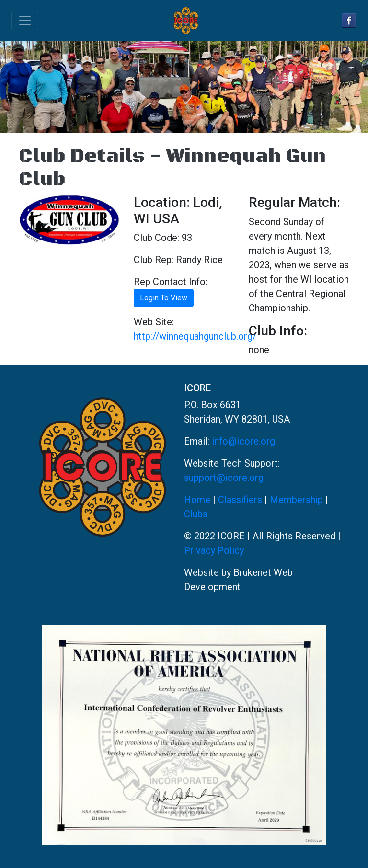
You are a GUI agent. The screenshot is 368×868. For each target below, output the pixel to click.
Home (197, 500)
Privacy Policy (214, 550)
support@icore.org (224, 478)
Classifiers (240, 500)
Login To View (164, 298)
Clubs (196, 514)
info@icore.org (243, 441)
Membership (296, 500)
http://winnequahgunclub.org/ (195, 336)
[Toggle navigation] (25, 21)
